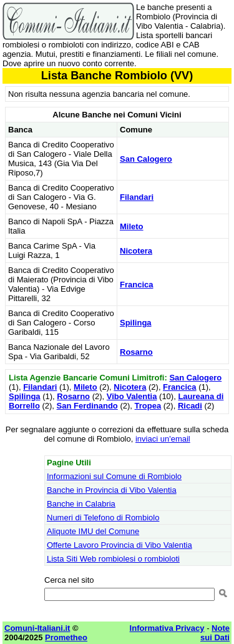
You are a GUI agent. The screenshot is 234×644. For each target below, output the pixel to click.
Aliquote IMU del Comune (93, 531)
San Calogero (146, 159)
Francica (136, 285)
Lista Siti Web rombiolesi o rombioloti (113, 559)
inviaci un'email (163, 439)
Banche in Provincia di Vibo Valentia (112, 490)
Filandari (137, 197)
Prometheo (66, 637)
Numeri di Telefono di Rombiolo (103, 518)
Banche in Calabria (81, 504)
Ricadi (190, 406)
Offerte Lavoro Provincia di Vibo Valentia (119, 545)
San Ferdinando (87, 406)
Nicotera (136, 251)
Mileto (132, 226)
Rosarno (136, 352)
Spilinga (136, 323)
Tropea (148, 406)
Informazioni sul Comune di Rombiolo (114, 476)
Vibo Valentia (132, 396)
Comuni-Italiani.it (37, 628)
